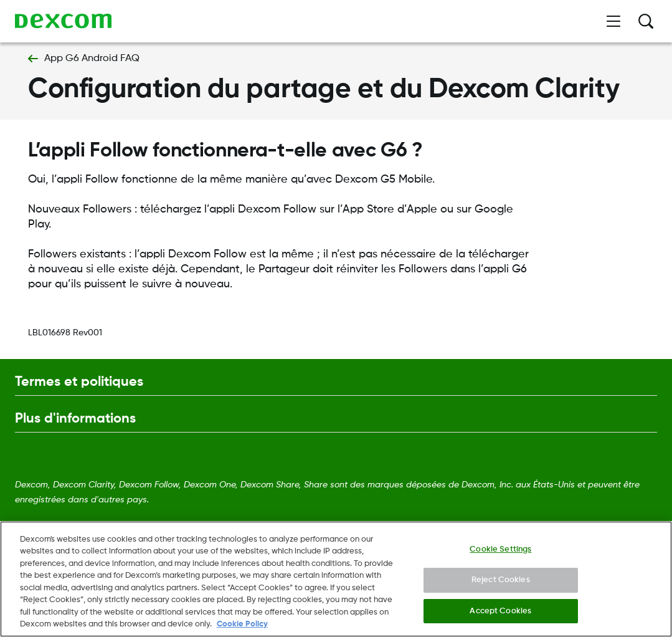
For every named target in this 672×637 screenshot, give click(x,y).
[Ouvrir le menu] (613, 21)
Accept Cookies (500, 614)
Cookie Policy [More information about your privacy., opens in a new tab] (242, 628)
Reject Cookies (501, 584)
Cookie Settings (500, 553)
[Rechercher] (646, 21)
